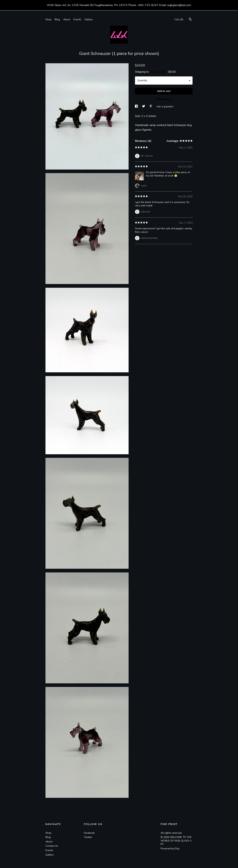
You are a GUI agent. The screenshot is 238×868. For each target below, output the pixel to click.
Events (77, 19)
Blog (57, 19)
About (67, 19)
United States (158, 72)
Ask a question (165, 106)
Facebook (89, 833)
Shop (48, 19)
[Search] (190, 20)
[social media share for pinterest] (151, 106)
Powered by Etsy (170, 849)
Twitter (88, 837)
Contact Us (52, 846)
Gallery (89, 19)
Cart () (179, 19)
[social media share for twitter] (144, 106)
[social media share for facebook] (137, 106)
